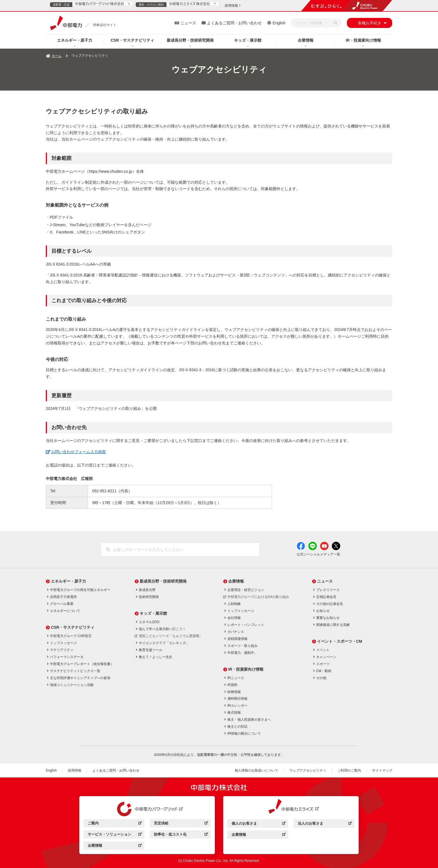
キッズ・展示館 (248, 40)
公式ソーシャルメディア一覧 (318, 554)
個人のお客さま (259, 824)
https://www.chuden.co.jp (110, 171)
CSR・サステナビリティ (132, 40)
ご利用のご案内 (349, 770)
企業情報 (306, 40)
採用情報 (75, 770)
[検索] (335, 23)
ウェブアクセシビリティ (308, 770)
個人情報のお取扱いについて (256, 770)
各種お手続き (370, 23)
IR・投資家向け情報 (363, 40)
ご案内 (115, 824)
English (279, 23)
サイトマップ (382, 770)
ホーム (57, 56)
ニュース (188, 23)
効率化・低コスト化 (181, 835)
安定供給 (181, 824)
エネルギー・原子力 (75, 40)
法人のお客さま (325, 824)
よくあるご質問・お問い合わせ (234, 23)
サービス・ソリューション (115, 835)
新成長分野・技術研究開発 (190, 40)
